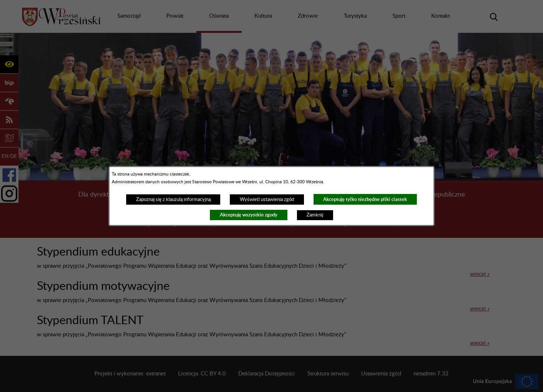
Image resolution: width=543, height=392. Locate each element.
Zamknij (315, 215)
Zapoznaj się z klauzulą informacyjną (173, 200)
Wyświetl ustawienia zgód (267, 200)
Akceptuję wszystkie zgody (249, 215)
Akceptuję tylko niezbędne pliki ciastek (365, 199)
